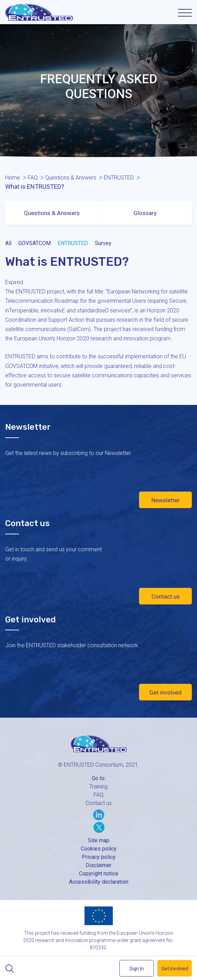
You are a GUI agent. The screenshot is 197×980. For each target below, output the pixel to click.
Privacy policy (99, 857)
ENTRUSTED (73, 243)
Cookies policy (99, 849)
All (8, 243)
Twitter (99, 827)
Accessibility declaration (99, 882)
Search (9, 969)
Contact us (166, 596)
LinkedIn (99, 815)
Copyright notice (99, 874)
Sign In (137, 969)
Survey (103, 243)
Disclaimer (98, 865)
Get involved (165, 692)
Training (98, 787)
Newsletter (166, 500)
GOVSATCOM (35, 243)
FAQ (98, 795)
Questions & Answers (52, 213)
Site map (99, 840)
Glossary (145, 213)
